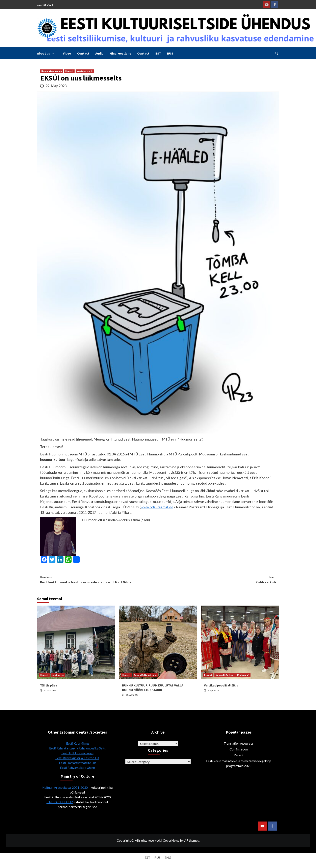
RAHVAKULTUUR (60, 802)
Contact (83, 53)
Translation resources (239, 743)
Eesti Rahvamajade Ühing (77, 767)
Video (67, 53)
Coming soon (239, 749)
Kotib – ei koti (217, 579)
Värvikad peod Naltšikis (221, 685)
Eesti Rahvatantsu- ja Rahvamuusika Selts (77, 748)
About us (47, 53)
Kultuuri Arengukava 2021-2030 (65, 787)
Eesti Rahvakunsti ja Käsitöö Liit (77, 758)
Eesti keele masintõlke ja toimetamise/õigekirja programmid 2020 (239, 763)
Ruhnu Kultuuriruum (145, 675)
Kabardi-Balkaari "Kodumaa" (232, 675)
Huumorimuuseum (52, 71)
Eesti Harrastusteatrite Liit (77, 763)
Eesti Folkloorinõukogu (77, 753)
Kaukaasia (58, 675)
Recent (69, 71)
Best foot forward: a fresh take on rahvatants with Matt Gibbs (99, 579)
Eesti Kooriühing (77, 743)
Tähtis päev (49, 685)
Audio (99, 53)
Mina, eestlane (120, 53)
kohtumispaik (85, 71)
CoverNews (171, 840)
